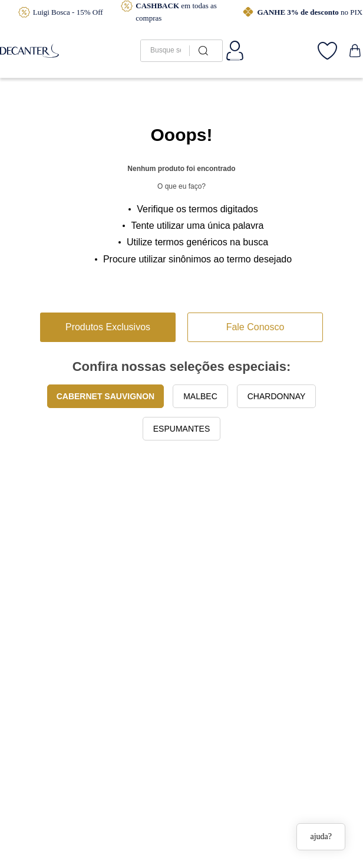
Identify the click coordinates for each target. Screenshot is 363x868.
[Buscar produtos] (201, 51)
